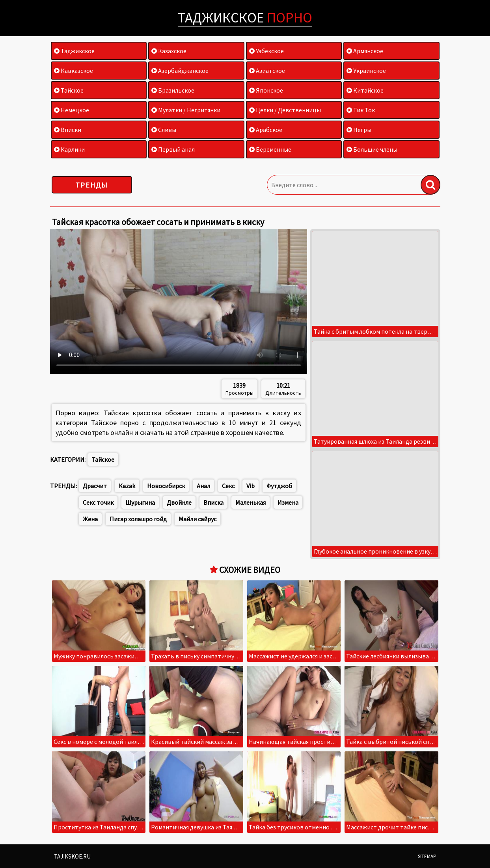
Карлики (69, 149)
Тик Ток (361, 110)
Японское (266, 90)
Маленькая (251, 502)
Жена (90, 519)
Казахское (169, 51)
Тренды (92, 185)
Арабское (266, 130)
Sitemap (427, 856)
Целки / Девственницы (285, 110)
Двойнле (179, 502)
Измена (288, 502)
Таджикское (245, 18)
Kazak (127, 486)
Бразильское (173, 90)
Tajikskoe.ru (72, 856)
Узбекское (266, 51)
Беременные (270, 149)
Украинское (366, 71)
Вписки (68, 130)
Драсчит (95, 486)
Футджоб (279, 486)
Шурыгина (140, 502)
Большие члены (372, 149)
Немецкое (72, 110)
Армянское (365, 51)
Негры (359, 130)
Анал (203, 486)
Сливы (164, 130)
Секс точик (98, 502)
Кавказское (74, 71)
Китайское (365, 90)
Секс (228, 486)
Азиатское (267, 71)
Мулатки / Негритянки (186, 110)
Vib (251, 486)
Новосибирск (166, 486)
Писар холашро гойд (138, 519)
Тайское (69, 90)
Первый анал (173, 149)
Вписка (213, 502)
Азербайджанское (180, 71)
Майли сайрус (197, 519)
